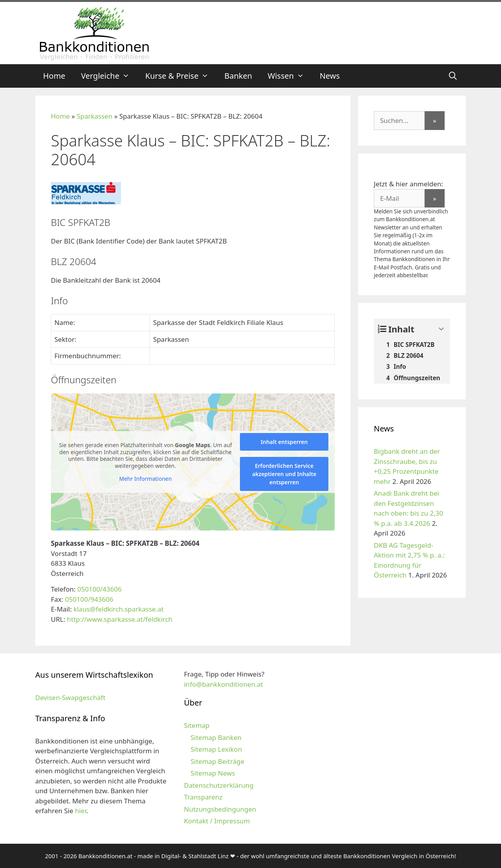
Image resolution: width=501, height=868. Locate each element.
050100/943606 (89, 599)
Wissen (290, 76)
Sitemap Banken (216, 737)
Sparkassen (95, 116)
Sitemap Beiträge (217, 761)
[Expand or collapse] (441, 329)
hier (80, 811)
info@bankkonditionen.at (223, 684)
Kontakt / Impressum (217, 821)
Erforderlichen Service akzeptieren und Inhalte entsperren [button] (284, 474)
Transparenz (203, 797)
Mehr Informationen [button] (145, 479)
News (330, 76)
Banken (238, 76)
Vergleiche (109, 76)
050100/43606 (99, 589)
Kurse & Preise (181, 76)
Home (54, 76)
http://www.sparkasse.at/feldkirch (120, 619)
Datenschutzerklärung (219, 785)
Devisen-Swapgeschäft (70, 697)
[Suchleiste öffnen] (453, 76)
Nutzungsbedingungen (220, 809)
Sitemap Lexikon (216, 749)
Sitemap (197, 725)
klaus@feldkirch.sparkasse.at (119, 609)
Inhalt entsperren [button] (284, 442)
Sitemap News (213, 773)
